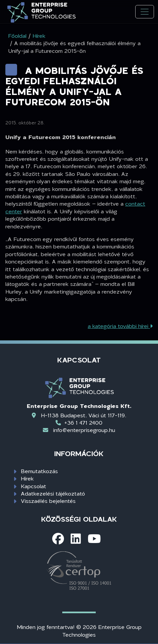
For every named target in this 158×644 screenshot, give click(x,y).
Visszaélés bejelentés (48, 501)
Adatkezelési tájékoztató (53, 493)
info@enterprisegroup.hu (84, 430)
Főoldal (17, 36)
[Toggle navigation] (145, 12)
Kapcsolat (33, 486)
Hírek (27, 478)
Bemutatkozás (39, 471)
